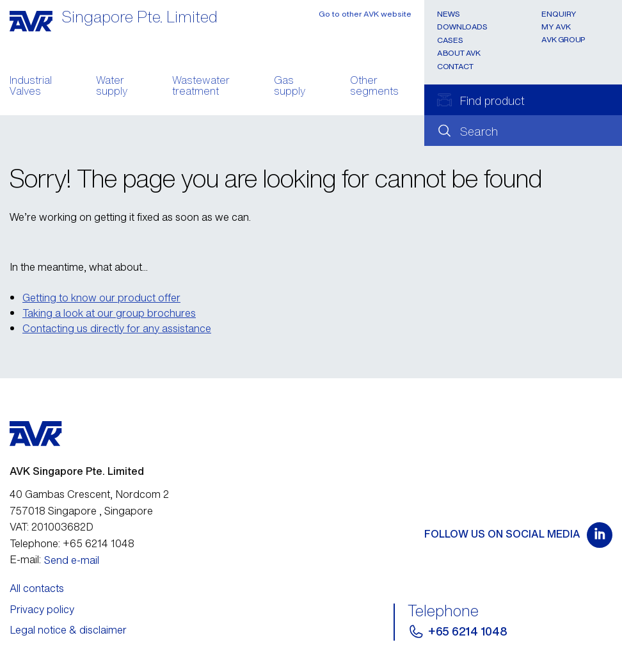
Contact (455, 66)
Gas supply (290, 87)
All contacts (37, 588)
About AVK (459, 53)
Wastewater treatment (201, 87)
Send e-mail (72, 560)
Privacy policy (42, 609)
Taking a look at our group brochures (109, 313)
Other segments (374, 87)
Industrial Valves (31, 87)
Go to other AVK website (365, 14)
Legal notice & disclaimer (68, 630)
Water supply (112, 87)
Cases (450, 40)
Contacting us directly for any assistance (117, 328)
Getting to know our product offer (101, 298)
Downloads (462, 27)
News (449, 14)
